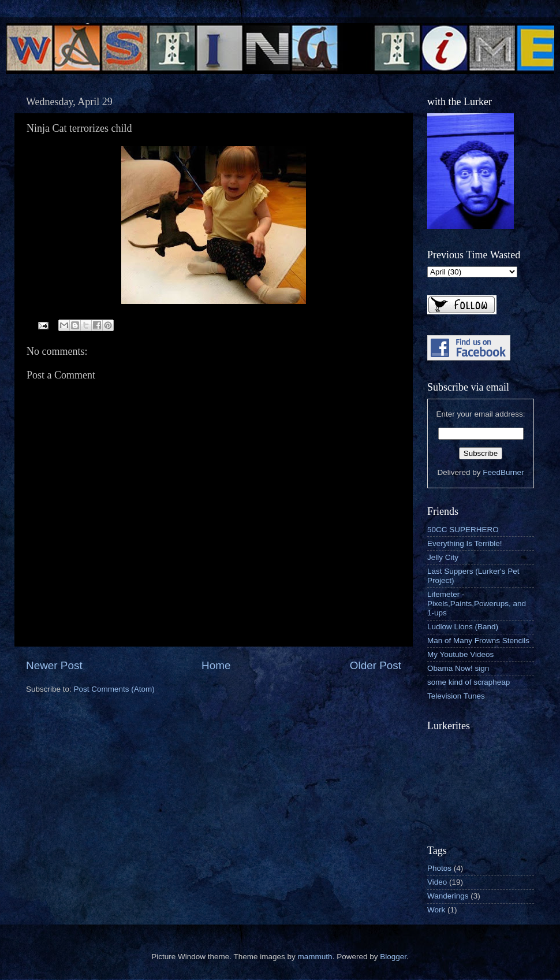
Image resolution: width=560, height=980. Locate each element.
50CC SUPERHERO (463, 530)
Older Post (376, 665)
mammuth (315, 957)
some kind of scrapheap (468, 682)
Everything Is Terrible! (465, 543)
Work (436, 910)
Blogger (393, 957)
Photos (439, 868)
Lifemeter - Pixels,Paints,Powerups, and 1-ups (477, 604)
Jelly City (443, 557)
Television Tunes (456, 696)
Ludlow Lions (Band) (463, 627)
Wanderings (448, 896)
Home (216, 665)
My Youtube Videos (460, 654)
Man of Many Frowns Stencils (478, 641)
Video (437, 882)
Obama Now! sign (458, 668)
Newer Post (54, 665)
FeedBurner (503, 472)
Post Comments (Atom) (114, 689)
